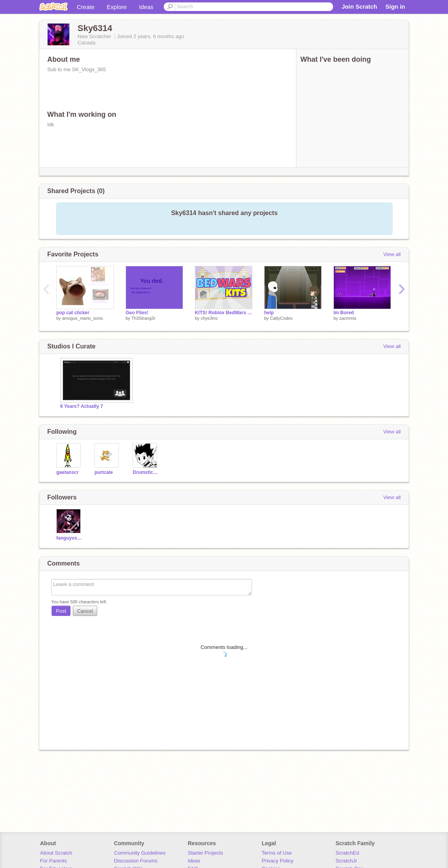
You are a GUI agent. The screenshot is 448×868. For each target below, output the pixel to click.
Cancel (85, 611)
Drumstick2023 (146, 472)
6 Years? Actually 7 (82, 406)
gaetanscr (68, 472)
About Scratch (56, 853)
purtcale (104, 472)
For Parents (54, 861)
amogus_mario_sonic (83, 318)
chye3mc (209, 318)
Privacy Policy (278, 861)
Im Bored (344, 313)
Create (86, 7)
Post (61, 611)
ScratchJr (346, 861)
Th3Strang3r (143, 318)
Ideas (146, 7)
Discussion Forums (136, 861)
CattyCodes (281, 318)
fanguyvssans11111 (69, 538)
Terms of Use (277, 853)
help (269, 313)
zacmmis (348, 318)
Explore (117, 7)
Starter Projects (205, 853)
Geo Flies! (137, 313)
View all (392, 254)
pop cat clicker (73, 313)
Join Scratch (359, 6)
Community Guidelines (140, 853)
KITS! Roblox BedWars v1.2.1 (224, 313)
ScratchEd (347, 853)
